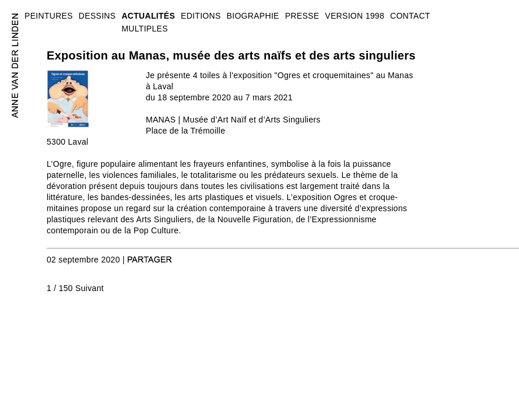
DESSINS (97, 16)
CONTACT (410, 16)
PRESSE (302, 16)
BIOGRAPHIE (253, 16)
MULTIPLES (144, 29)
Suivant (90, 288)
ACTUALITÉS (148, 16)
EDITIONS (201, 16)
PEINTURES (49, 16)
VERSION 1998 (355, 16)
